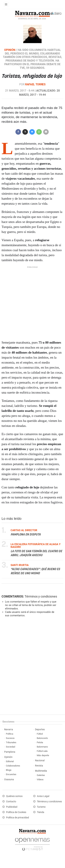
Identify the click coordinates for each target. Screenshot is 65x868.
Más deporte (43, 755)
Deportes (40, 729)
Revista (39, 766)
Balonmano (42, 747)
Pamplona (10, 752)
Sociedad (10, 747)
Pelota (40, 742)
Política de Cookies (16, 812)
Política (10, 734)
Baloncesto (42, 738)
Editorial (10, 761)
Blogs (9, 770)
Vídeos (40, 779)
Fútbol (40, 734)
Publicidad (12, 807)
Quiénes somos (14, 796)
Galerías (41, 775)
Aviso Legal (43, 796)
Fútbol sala (42, 751)
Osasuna (9, 779)
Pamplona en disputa (26, 534)
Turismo (41, 807)
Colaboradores (13, 766)
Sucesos (10, 738)
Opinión (8, 757)
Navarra (9, 729)
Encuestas (11, 774)
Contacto (11, 802)
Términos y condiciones (41, 596)
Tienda (41, 812)
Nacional (40, 761)
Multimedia (41, 771)
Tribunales (11, 742)
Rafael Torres (35, 84)
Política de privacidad (18, 818)
